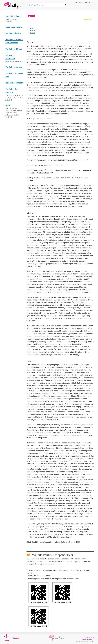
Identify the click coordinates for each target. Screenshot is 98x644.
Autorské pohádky (14, 27)
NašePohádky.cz (88, 639)
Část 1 (33, 28)
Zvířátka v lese (17, 62)
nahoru (6, 638)
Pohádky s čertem (14, 67)
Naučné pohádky (13, 33)
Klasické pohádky (14, 16)
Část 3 (33, 33)
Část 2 (33, 31)
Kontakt (88, 3)
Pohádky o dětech (14, 49)
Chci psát (78, 3)
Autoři (8, 105)
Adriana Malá (10, 108)
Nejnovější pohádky (14, 83)
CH (22, 95)
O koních (9, 62)
